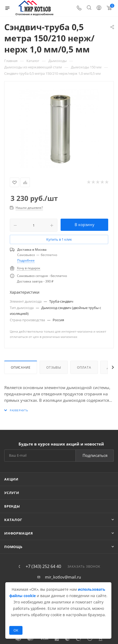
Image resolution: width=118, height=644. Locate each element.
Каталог (13, 520)
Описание (21, 367)
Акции (11, 479)
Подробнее (26, 260)
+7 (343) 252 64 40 (43, 566)
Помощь (13, 547)
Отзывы (54, 367)
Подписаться (95, 455)
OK (16, 630)
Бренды (12, 506)
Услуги (12, 493)
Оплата (84, 367)
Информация (19, 533)
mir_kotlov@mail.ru (63, 577)
